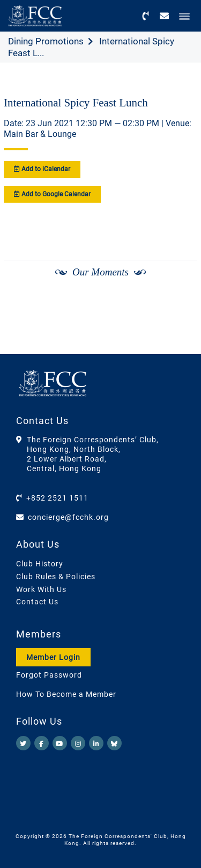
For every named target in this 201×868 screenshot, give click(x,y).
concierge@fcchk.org (68, 517)
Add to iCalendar (42, 169)
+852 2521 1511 (57, 498)
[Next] (177, 301)
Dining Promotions (46, 41)
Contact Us (37, 602)
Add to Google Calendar (52, 194)
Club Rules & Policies (56, 577)
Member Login (53, 657)
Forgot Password (49, 675)
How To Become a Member (66, 694)
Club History (40, 564)
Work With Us (41, 589)
